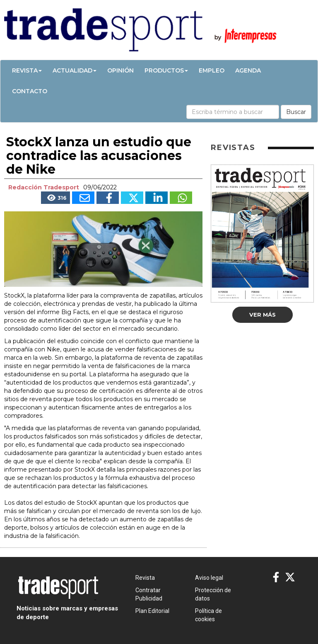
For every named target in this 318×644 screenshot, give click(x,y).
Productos (166, 70)
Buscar (296, 112)
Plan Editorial (152, 611)
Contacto (30, 91)
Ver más (263, 315)
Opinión (120, 70)
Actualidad (75, 70)
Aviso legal (209, 578)
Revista (27, 70)
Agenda (248, 70)
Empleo (212, 70)
